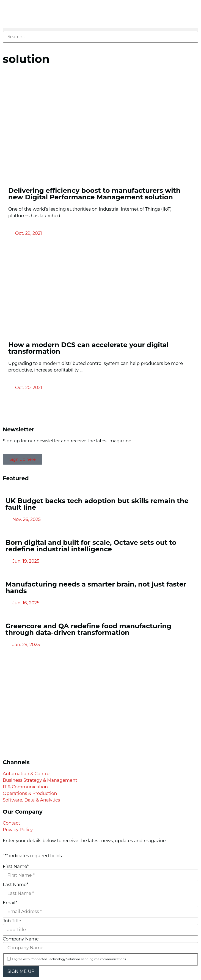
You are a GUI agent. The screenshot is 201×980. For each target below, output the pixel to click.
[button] (100, 30)
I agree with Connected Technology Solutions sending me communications (69, 959)
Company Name (21, 939)
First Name (16, 867)
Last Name (15, 885)
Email (10, 903)
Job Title (12, 921)
